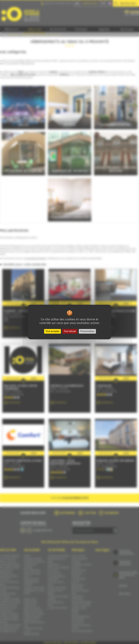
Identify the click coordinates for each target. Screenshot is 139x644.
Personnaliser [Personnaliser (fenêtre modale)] (87, 331)
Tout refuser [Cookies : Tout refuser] (70, 331)
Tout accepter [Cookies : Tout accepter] (53, 331)
